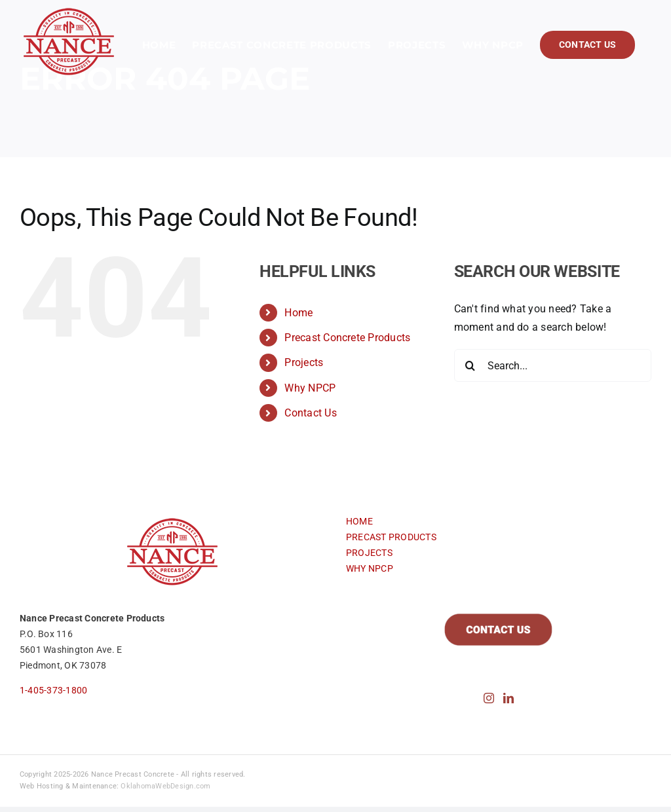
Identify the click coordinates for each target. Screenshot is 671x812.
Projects (304, 362)
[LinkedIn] (508, 698)
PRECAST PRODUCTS (391, 537)
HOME (359, 521)
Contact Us (310, 413)
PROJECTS (369, 553)
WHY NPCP (370, 568)
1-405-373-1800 (53, 690)
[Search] (470, 365)
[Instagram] (489, 698)
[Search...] (553, 365)
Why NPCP (310, 388)
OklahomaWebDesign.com (165, 786)
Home (298, 313)
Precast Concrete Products (347, 338)
